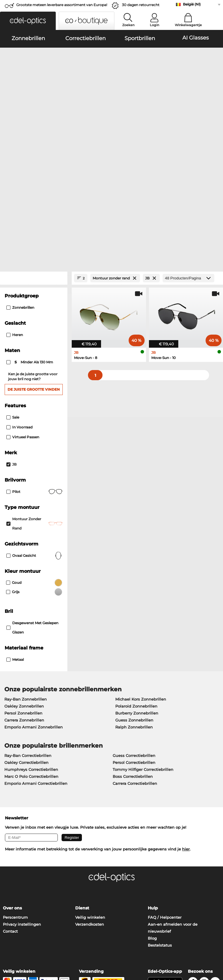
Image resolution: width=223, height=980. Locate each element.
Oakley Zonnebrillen (24, 584)
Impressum (43, 952)
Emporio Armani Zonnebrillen (34, 604)
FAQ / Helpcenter (165, 795)
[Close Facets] (34, 156)
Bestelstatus (160, 823)
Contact (10, 809)
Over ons (12, 785)
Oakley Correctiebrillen (26, 640)
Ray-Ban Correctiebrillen (28, 633)
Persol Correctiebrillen (134, 640)
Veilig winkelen (90, 795)
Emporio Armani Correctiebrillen (36, 661)
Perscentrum (15, 795)
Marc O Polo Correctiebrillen (31, 654)
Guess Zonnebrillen (134, 597)
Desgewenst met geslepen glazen (32, 505)
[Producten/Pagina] (188, 156)
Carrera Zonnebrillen (24, 597)
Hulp (153, 785)
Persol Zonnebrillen (23, 590)
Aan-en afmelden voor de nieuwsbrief (173, 805)
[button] (28, 21)
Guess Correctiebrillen (134, 633)
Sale (13, 295)
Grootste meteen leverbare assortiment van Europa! (62, 5)
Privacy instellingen (22, 802)
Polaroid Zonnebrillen (136, 584)
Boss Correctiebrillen (133, 654)
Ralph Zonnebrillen (134, 604)
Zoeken (128, 25)
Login (154, 25)
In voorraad (19, 305)
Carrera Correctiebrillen (135, 661)
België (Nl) (192, 4)
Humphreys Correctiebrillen (31, 647)
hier (186, 726)
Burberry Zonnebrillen (137, 590)
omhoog (211, 945)
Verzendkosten (90, 802)
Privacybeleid (16, 952)
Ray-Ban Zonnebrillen (26, 577)
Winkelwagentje (188, 25)
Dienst (82, 785)
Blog (152, 816)
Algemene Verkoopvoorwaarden (34, 945)
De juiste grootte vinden (34, 267)
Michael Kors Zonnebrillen (141, 577)
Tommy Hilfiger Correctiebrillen (143, 647)
